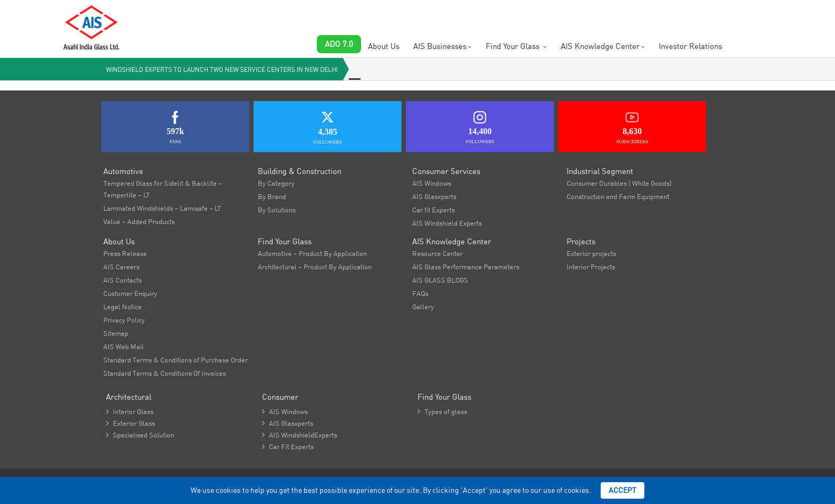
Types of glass (442, 411)
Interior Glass (130, 411)
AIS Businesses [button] (443, 46)
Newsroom (479, 16)
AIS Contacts (428, 16)
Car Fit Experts (288, 447)
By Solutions (277, 210)
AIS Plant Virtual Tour (592, 16)
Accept (623, 490)
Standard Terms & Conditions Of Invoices (165, 373)
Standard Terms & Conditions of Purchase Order (175, 360)
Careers (310, 16)
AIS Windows (432, 183)
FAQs (420, 293)
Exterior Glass (130, 423)
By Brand (272, 196)
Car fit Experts (433, 210)
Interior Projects (591, 267)
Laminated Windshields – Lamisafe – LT (162, 208)
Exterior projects (591, 253)
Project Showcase (365, 16)
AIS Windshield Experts (447, 223)
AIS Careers (121, 267)
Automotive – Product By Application (312, 253)
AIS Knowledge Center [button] (603, 46)
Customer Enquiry (255, 16)
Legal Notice (122, 307)
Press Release (125, 253)
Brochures (527, 16)
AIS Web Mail (124, 346)
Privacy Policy (124, 320)
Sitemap (116, 333)
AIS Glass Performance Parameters (466, 267)
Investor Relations (690, 46)
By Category (276, 183)
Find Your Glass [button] (516, 46)
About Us (384, 46)
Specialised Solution (140, 435)
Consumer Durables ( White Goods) (619, 183)
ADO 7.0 (339, 44)
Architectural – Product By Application (315, 267)
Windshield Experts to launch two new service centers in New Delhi (222, 69)
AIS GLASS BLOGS (440, 280)
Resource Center (437, 253)
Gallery (423, 307)
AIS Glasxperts (434, 196)
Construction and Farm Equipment (618, 196)
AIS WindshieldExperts (300, 435)
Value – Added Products (139, 221)
